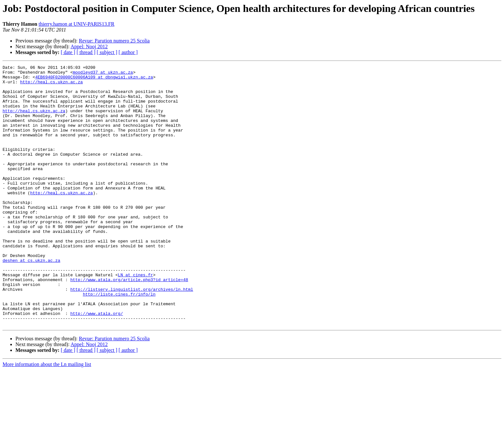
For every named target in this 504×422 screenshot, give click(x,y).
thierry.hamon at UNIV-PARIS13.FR (76, 24)
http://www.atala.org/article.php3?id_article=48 (129, 323)
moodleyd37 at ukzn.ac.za (103, 74)
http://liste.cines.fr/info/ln (119, 340)
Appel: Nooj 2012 (89, 46)
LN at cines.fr (135, 317)
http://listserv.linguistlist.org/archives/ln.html (132, 335)
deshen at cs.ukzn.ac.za (31, 300)
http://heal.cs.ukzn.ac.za (52, 86)
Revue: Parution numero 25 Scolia (114, 41)
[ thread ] (86, 52)
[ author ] (128, 52)
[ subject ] (107, 52)
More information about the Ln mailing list (47, 416)
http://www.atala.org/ (97, 363)
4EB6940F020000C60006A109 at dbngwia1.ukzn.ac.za (94, 80)
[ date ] (68, 52)
